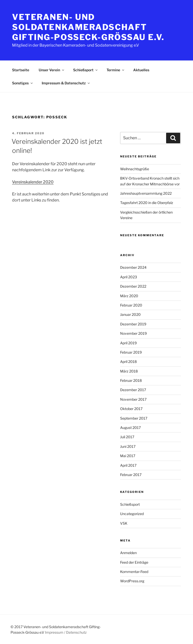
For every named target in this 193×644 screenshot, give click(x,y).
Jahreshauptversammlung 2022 (146, 193)
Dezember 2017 (133, 390)
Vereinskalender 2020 (33, 182)
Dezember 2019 (133, 324)
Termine (116, 70)
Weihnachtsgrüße (135, 169)
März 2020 (129, 296)
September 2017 (134, 418)
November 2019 (133, 333)
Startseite (21, 70)
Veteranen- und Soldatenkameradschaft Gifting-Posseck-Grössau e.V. (88, 27)
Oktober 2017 (131, 409)
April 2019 (128, 343)
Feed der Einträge (134, 562)
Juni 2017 (128, 446)
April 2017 (128, 465)
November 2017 (133, 399)
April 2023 (129, 277)
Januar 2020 (130, 314)
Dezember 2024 (133, 267)
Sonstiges (23, 83)
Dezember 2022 (133, 286)
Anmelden (128, 553)
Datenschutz (76, 632)
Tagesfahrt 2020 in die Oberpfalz (147, 203)
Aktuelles (141, 70)
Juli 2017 (127, 437)
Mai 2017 (128, 456)
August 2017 (130, 428)
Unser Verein (52, 70)
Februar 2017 (131, 475)
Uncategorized (132, 514)
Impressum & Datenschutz (66, 83)
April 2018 (128, 362)
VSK (124, 523)
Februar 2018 (131, 380)
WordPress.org (132, 581)
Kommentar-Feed (134, 572)
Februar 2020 (131, 305)
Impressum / (55, 632)
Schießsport (86, 70)
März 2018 (129, 371)
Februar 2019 (131, 352)
